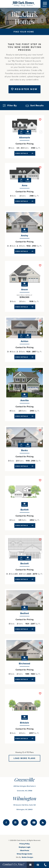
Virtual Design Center (25, 854)
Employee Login (25, 847)
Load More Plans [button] (24, 758)
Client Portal (24, 850)
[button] (36, 106)
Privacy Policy (24, 844)
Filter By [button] (10, 105)
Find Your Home (24, 32)
